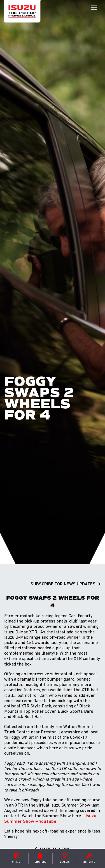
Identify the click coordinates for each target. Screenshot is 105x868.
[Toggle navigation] (94, 8)
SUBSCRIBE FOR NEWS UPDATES (63, 584)
